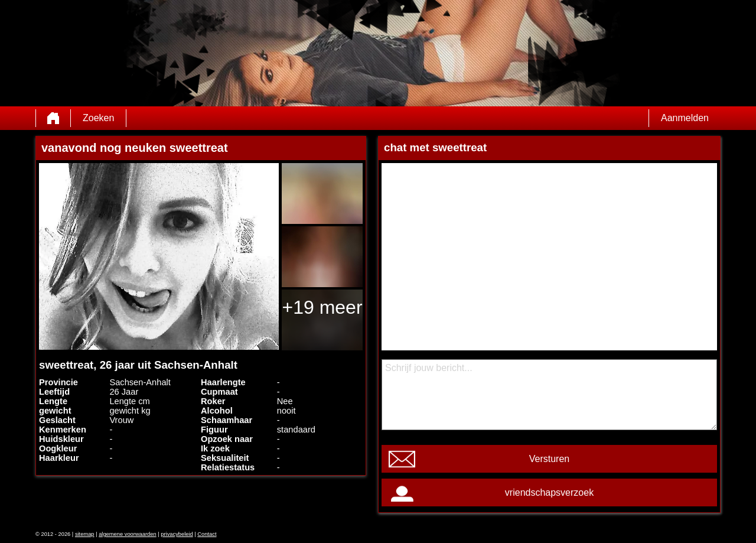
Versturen (549, 459)
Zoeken (98, 118)
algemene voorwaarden (128, 534)
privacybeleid (177, 534)
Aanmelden (685, 118)
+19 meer (322, 307)
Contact (207, 534)
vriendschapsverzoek (549, 492)
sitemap (85, 534)
